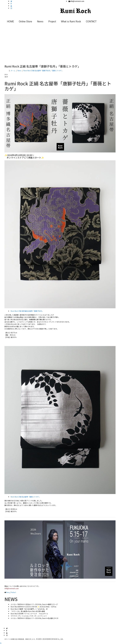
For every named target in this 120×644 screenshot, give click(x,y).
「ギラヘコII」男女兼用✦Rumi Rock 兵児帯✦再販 (28, 611)
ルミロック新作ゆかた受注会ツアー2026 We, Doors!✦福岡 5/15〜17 (34, 604)
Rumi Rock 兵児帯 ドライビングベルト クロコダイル (29, 614)
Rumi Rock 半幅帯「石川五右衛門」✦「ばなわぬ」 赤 (29, 609)
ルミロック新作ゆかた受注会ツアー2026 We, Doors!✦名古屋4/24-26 (34, 618)
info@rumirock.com (12, 588)
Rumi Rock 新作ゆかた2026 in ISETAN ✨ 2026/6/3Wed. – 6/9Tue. (34, 607)
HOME (10, 22)
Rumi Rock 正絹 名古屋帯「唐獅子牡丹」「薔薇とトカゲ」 (43, 71)
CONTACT (91, 22)
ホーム (13, 71)
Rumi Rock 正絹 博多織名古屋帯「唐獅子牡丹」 (27, 311)
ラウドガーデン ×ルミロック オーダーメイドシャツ (29, 616)
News (40, 22)
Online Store (25, 22)
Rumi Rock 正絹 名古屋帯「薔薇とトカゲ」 (25, 497)
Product (13, 592)
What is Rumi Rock (71, 22)
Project (52, 22)
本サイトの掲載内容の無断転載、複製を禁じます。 (20, 639)
